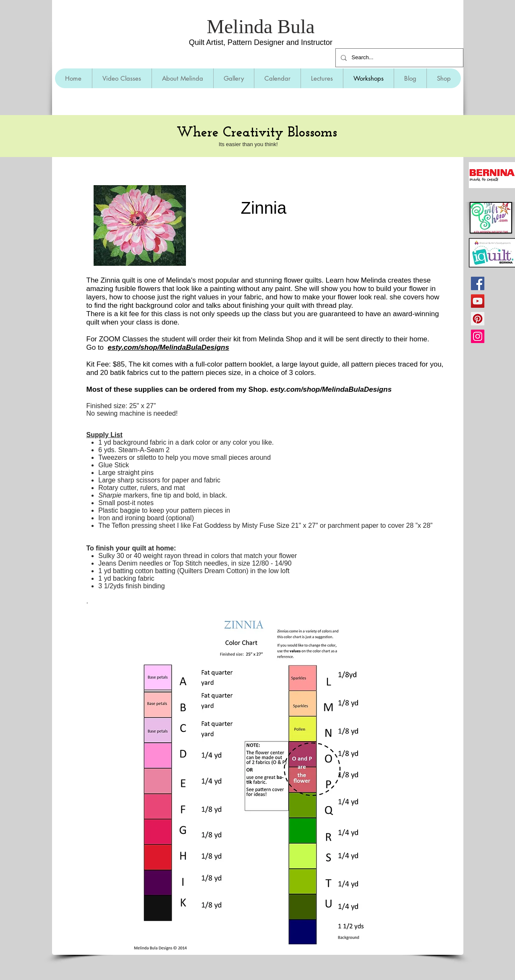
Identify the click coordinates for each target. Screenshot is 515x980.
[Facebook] (478, 283)
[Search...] (399, 58)
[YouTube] (478, 301)
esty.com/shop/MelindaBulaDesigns (169, 347)
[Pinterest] (478, 319)
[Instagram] (478, 336)
